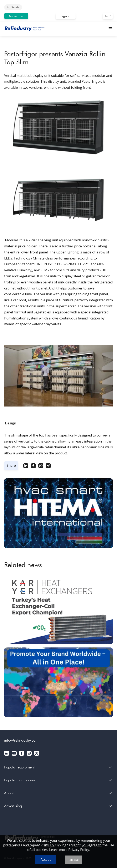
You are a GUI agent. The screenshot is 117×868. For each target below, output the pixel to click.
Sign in (66, 16)
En (106, 16)
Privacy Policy (79, 850)
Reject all (73, 860)
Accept (46, 859)
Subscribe (16, 16)
